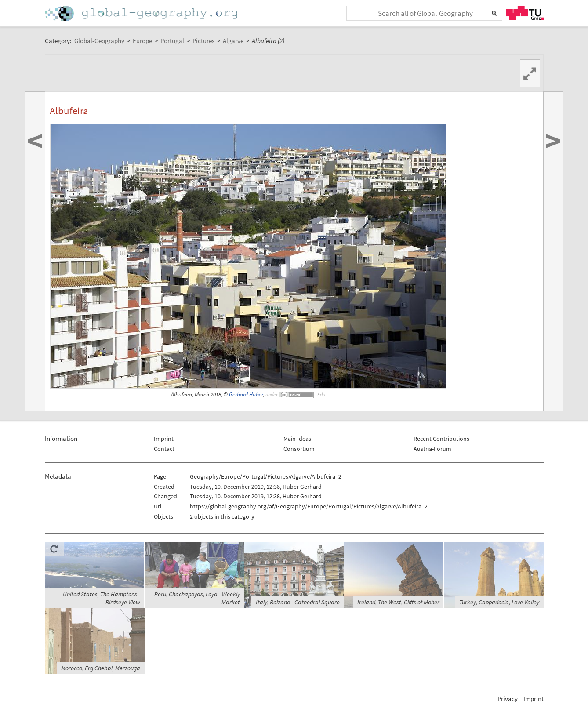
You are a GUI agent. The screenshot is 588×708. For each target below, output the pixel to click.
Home (142, 13)
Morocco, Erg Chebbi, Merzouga (101, 668)
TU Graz (525, 13)
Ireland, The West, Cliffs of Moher (398, 602)
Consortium (299, 449)
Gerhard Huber (246, 394)
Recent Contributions (441, 439)
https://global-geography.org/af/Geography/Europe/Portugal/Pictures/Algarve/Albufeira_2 (309, 506)
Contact (164, 449)
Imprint (164, 439)
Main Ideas (297, 439)
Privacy (508, 699)
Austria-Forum (432, 449)
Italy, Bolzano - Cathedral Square (298, 602)
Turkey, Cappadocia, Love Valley (499, 602)
